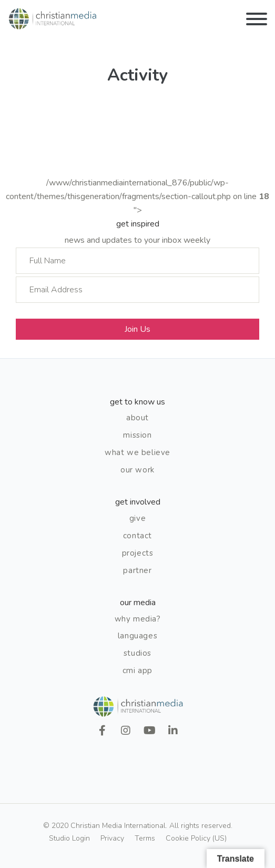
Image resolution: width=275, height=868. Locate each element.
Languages (137, 636)
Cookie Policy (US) (196, 838)
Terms (145, 838)
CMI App (137, 670)
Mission (137, 435)
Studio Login (69, 838)
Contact (137, 536)
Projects (138, 553)
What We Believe (137, 452)
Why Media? (138, 619)
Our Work (137, 470)
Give (137, 518)
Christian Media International (53, 19)
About (137, 418)
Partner (137, 570)
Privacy (112, 838)
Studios (137, 653)
